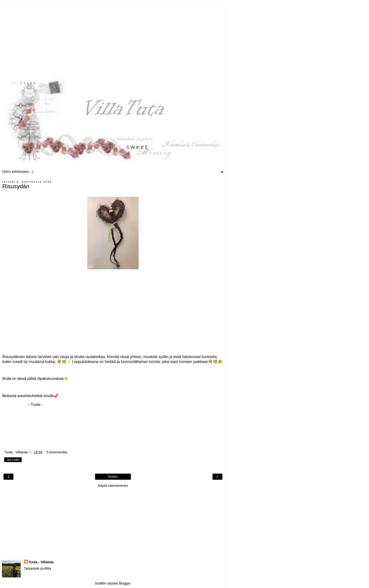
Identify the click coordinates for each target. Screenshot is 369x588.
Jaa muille (13, 460)
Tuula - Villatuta (41, 562)
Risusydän (16, 186)
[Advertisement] (113, 40)
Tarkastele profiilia (38, 568)
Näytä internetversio (113, 486)
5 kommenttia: (57, 452)
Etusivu (113, 477)
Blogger (125, 583)
